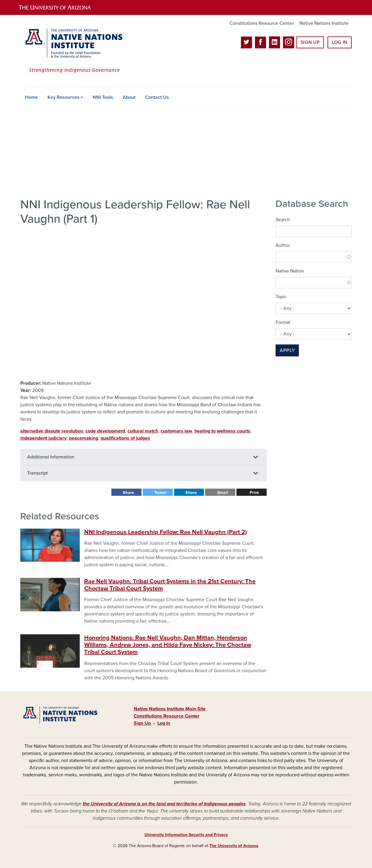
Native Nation (290, 271)
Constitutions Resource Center (262, 23)
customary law (176, 431)
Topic (281, 297)
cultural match (143, 431)
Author (283, 245)
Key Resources (63, 97)
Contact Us (157, 97)
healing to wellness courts (222, 431)
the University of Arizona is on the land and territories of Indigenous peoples (164, 804)
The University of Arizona (234, 846)
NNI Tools (103, 97)
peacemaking (84, 438)
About (129, 97)
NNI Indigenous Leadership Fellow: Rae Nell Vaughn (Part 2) (166, 532)
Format (283, 322)
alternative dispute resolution (52, 431)
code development (105, 431)
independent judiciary (43, 438)
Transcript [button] (37, 473)
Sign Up (310, 42)
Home (31, 97)
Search (283, 220)
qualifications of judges (125, 438)
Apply (287, 350)
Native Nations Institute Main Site (170, 709)
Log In (340, 42)
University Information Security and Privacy (186, 835)
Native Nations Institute (324, 23)
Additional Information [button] (51, 457)
